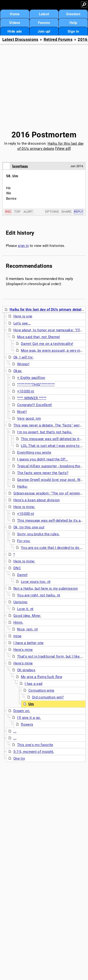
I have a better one (29, 643)
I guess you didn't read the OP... (42, 459)
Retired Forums (58, 40)
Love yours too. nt (36, 582)
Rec (8, 212)
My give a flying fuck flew (42, 677)
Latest (44, 14)
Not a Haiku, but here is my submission (46, 588)
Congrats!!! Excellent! (35, 405)
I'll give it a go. (29, 718)
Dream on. (22, 711)
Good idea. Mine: (27, 616)
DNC (17, 568)
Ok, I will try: (23, 357)
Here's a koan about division (36, 500)
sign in (23, 246)
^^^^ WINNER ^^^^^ (32, 398)
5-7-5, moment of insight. (34, 752)
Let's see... (22, 323)
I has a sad (33, 684)
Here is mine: (24, 507)
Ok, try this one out (29, 527)
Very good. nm (29, 418)
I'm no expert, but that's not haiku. (45, 432)
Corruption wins (41, 690)
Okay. (18, 371)
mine (17, 636)
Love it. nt (25, 609)
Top (17, 212)
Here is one (23, 316)
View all (63, 149)
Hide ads (15, 31)
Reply (79, 212)
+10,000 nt (26, 391)
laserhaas (20, 166)
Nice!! (22, 412)
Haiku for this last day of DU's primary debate (47, 309)
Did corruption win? (48, 697)
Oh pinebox (26, 670)
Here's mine (23, 650)
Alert (28, 212)
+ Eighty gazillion (31, 378)
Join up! (44, 31)
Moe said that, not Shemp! (39, 337)
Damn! (22, 575)
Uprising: (21, 602)
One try (19, 758)
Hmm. (18, 622)
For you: (24, 541)
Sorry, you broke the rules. (38, 534)
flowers (27, 724)
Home (15, 14)
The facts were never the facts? (43, 473)
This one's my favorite (35, 745)
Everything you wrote (34, 452)
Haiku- (22, 486)
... (15, 731)
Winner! (23, 364)
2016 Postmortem (44, 135)
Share (66, 212)
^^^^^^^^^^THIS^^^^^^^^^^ (36, 384)
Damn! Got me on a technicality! (47, 344)
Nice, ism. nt (27, 629)
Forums (44, 23)
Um (31, 704)
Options (52, 212)
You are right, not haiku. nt (39, 595)
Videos (15, 23)
